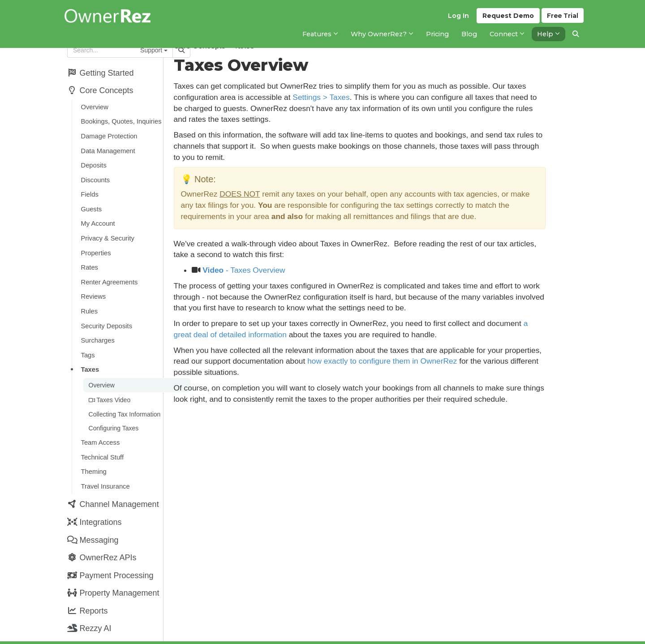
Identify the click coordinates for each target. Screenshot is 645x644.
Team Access (100, 425)
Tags (87, 341)
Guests (91, 202)
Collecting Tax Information (124, 398)
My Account (97, 216)
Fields (89, 189)
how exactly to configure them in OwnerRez (458, 361)
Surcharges (97, 327)
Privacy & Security (107, 230)
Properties (95, 244)
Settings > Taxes (358, 97)
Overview (94, 105)
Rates (89, 258)
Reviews (93, 286)
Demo (507, 18)
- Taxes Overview (281, 270)
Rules (89, 300)
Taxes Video (109, 384)
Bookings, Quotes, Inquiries (120, 119)
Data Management (107, 147)
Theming (93, 452)
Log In (457, 18)
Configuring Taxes (113, 411)
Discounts (95, 175)
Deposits (93, 161)
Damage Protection (108, 133)
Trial (562, 18)
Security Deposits (106, 313)
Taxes (89, 355)
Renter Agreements (109, 272)
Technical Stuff (101, 438)
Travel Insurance (105, 466)
